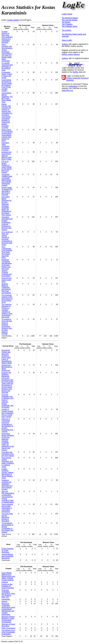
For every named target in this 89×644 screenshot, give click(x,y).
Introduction (6, 599)
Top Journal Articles (70, 20)
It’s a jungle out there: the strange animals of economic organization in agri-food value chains (7, 238)
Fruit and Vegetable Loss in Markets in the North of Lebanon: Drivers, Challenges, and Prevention (8, 401)
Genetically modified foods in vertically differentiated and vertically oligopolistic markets (7, 180)
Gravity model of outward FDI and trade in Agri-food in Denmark (7, 191)
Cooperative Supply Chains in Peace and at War (7, 75)
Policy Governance (8, 628)
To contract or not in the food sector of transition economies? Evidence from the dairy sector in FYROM (7, 326)
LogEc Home (67, 14)
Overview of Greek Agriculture (8, 625)
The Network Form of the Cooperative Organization (8, 632)
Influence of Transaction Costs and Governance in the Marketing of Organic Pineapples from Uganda (7, 425)
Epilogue (5, 582)
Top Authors (66, 30)
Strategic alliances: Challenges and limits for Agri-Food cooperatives (6, 288)
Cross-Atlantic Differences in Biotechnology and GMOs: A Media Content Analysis (8, 576)
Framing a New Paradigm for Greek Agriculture (8, 586)
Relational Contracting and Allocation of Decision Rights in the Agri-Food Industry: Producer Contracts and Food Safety (7, 268)
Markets (5, 601)
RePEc (75, 72)
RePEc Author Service (71, 54)
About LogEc (67, 40)
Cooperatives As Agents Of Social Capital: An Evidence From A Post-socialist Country (7, 85)
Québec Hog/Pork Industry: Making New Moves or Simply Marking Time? (8, 473)
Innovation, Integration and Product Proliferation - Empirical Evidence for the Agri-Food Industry (7, 223)
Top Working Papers (70, 18)
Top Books (66, 22)
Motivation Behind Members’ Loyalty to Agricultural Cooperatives (8, 619)
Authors (65, 44)
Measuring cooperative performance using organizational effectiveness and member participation (8, 609)
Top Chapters (67, 24)
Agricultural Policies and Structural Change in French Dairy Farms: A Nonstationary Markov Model (7, 357)
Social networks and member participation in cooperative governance (7, 508)
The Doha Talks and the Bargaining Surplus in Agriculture (7, 517)
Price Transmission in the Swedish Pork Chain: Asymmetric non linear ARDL (7, 252)
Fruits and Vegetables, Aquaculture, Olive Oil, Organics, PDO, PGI (8, 593)
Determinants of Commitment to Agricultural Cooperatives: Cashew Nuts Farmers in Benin (7, 135)
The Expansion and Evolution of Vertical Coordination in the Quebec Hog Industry (8, 527)
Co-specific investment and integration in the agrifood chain (7, 66)
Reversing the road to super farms (7, 280)
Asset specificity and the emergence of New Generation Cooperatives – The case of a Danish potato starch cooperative (7, 53)
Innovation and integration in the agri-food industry (8, 454)
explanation (73, 86)
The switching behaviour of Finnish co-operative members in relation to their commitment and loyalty (7, 311)
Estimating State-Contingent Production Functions (6, 146)
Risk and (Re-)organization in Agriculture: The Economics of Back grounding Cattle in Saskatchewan (8, 497)
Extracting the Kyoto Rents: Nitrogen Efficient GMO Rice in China (7, 156)
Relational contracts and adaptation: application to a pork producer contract (7, 485)
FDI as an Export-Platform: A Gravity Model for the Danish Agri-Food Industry (7, 167)
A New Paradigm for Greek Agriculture (8, 550)
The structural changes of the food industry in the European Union (7, 299)
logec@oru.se (67, 90)
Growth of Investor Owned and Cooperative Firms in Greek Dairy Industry (8, 413)
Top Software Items (69, 26)
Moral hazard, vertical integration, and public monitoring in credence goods (8, 462)
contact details (13, 20)
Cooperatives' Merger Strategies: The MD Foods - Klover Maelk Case (7, 97)
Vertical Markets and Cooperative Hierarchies (8, 556)
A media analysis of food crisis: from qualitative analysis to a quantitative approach (7, 37)
